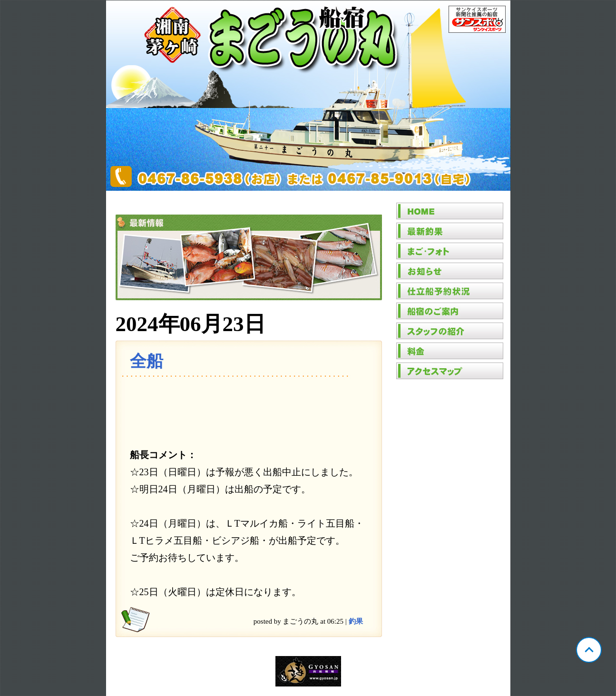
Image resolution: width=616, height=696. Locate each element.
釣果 (356, 621)
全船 (147, 361)
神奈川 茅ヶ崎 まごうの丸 (308, 96)
